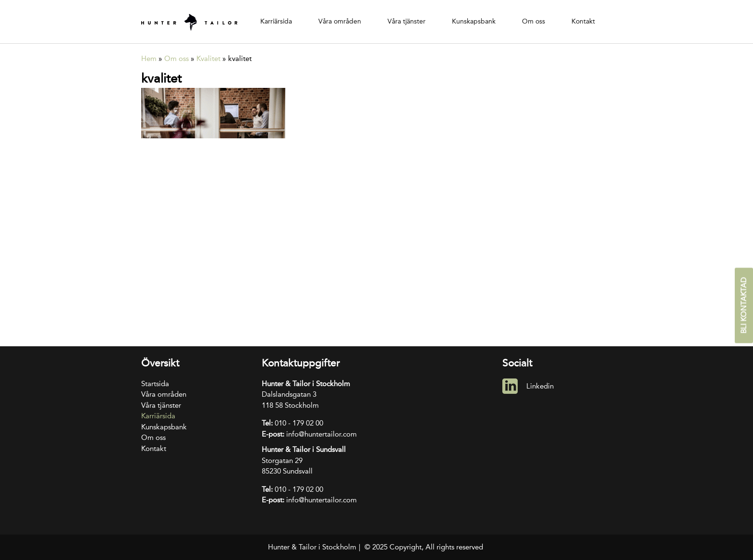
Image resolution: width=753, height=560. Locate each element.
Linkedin (540, 386)
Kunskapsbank (474, 21)
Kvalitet (208, 59)
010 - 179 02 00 (299, 423)
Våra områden (340, 21)
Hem (149, 59)
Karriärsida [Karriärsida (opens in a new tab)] (276, 21)
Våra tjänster (407, 21)
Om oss (534, 21)
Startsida (155, 384)
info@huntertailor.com (322, 434)
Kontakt (583, 21)
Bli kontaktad (744, 306)
